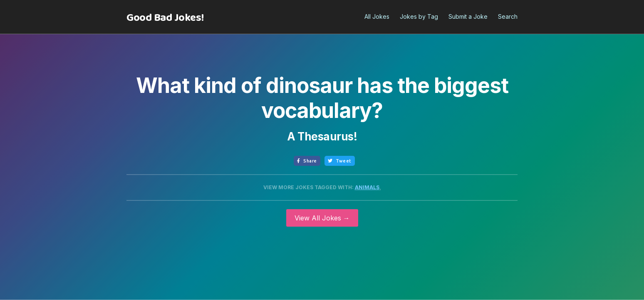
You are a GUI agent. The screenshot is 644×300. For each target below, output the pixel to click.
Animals (367, 187)
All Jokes (377, 16)
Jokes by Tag (419, 16)
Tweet (340, 161)
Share (307, 161)
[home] (165, 18)
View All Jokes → (322, 218)
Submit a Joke (468, 16)
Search (508, 16)
